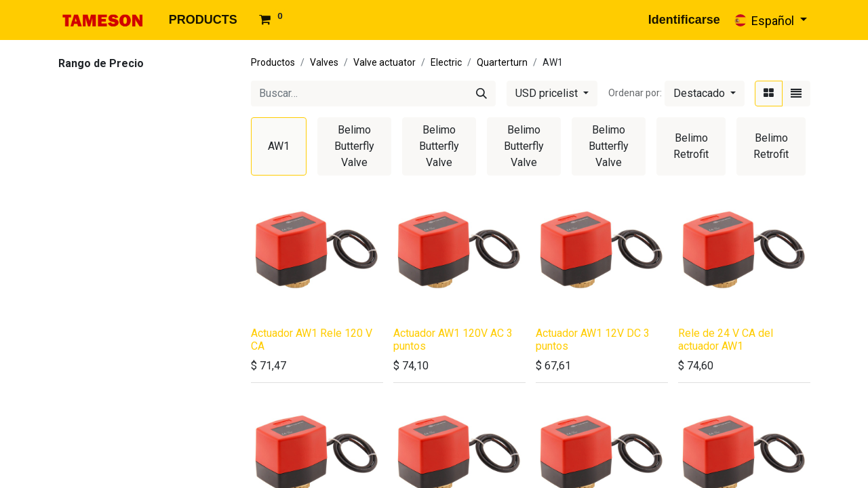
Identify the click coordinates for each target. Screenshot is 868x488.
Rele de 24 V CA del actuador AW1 (726, 340)
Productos (273, 62)
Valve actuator (384, 62)
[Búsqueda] (481, 94)
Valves (324, 62)
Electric (446, 62)
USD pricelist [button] (548, 93)
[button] (705, 94)
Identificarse (684, 20)
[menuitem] (203, 20)
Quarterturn (502, 62)
